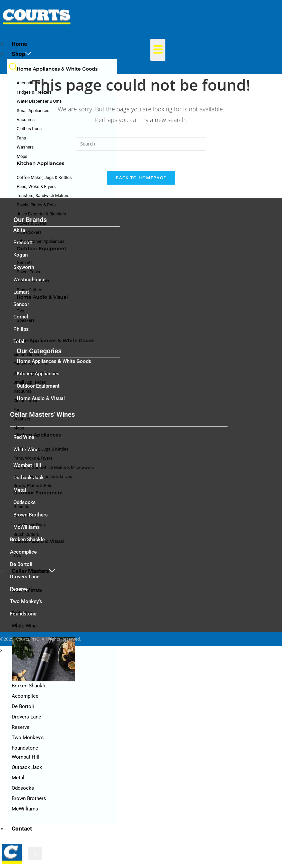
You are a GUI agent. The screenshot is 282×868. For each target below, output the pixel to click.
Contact (22, 829)
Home (19, 44)
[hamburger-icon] (158, 50)
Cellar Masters (33, 571)
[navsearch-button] (13, 69)
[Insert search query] (141, 144)
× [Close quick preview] (1, 650)
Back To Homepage (141, 178)
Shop (21, 54)
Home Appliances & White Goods (57, 69)
